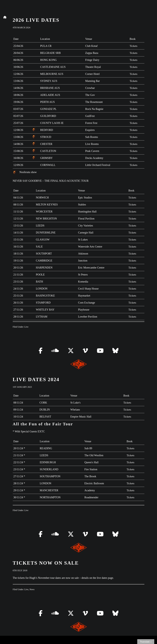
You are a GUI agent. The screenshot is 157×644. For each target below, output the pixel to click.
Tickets (133, 46)
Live (26, 327)
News (32, 589)
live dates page (105, 578)
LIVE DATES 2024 (36, 379)
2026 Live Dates (36, 20)
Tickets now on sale (46, 563)
